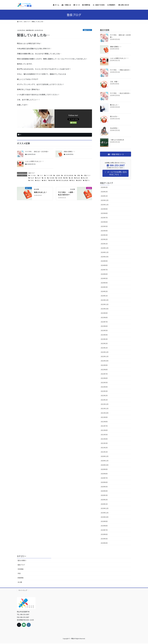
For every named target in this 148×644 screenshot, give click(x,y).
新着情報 (21, 578)
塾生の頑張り (22, 560)
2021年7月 (104, 426)
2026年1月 (104, 196)
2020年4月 (104, 491)
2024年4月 (104, 283)
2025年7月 (104, 218)
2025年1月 (104, 244)
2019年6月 (104, 534)
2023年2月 (104, 343)
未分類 (20, 582)
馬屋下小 (87, 180)
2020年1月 (104, 504)
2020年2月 (104, 500)
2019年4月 (104, 543)
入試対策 (60, 178)
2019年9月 (104, 521)
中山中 (32, 178)
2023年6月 (104, 326)
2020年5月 (104, 487)
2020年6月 (104, 482)
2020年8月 (104, 474)
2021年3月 (104, 443)
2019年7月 (104, 530)
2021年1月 (104, 452)
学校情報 (21, 569)
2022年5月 (104, 383)
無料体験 (53, 180)
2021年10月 (105, 413)
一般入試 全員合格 (68, 175)
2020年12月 (105, 456)
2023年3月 (104, 339)
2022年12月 (105, 352)
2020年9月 (104, 469)
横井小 (45, 180)
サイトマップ (23, 590)
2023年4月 (104, 335)
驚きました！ (114, 105)
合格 (72, 178)
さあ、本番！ (114, 82)
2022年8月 (104, 370)
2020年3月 (104, 495)
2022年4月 (104, 387)
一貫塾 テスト (87, 175)
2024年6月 (104, 274)
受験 (66, 178)
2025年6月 (104, 222)
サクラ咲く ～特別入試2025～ (120, 70)
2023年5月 (104, 330)
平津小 (32, 180)
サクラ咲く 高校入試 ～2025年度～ (37, 152)
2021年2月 (104, 448)
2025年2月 (104, 239)
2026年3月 (104, 187)
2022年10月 (105, 361)
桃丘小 (39, 180)
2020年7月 (104, 478)
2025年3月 (104, 235)
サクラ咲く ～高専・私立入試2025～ (66, 193)
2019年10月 (105, 517)
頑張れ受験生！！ (69, 152)
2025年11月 (105, 205)
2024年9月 (104, 261)
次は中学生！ (114, 128)
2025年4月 (104, 231)
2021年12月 (105, 404)
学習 (19, 573)
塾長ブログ (87, 30)
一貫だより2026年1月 (117, 140)
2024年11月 (105, 252)
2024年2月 (104, 291)
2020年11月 (105, 461)
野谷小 (73, 180)
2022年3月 (104, 391)
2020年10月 (105, 465)
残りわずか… (114, 116)
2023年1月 (104, 348)
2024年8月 (104, 265)
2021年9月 (104, 417)
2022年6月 (104, 378)
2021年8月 (104, 422)
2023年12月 (105, 300)
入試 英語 (52, 178)
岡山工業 (85, 178)
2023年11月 (105, 304)
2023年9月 (104, 313)
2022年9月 (104, 365)
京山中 (39, 178)
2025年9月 (104, 209)
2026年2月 (104, 192)
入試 (45, 178)
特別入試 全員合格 (63, 180)
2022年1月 (104, 400)
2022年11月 (105, 356)
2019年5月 (104, 539)
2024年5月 (104, 278)
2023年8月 (104, 317)
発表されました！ (40, 192)
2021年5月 (104, 435)
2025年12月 (105, 200)
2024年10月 (105, 257)
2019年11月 (105, 513)
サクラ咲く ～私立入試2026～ (120, 93)
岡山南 (78, 178)
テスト (41, 175)
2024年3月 (104, 287)
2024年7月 (104, 270)
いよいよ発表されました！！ (34, 161)
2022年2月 (104, 395)
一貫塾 (78, 175)
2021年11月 (105, 408)
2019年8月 (104, 526)
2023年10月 (105, 309)
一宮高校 (58, 175)
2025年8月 (104, 213)
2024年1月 (104, 296)
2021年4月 (104, 439)
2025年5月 (104, 226)
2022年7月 (104, 374)
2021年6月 (104, 430)
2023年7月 (104, 322)
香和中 (80, 180)
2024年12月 (105, 248)
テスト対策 (49, 175)
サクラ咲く (33, 175)
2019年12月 (105, 508)
